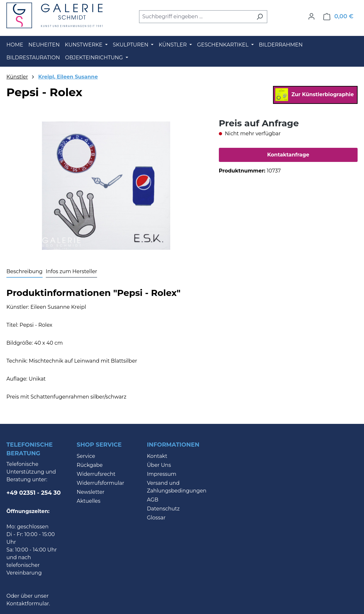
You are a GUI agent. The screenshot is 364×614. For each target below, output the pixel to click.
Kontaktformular (28, 604)
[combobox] (196, 17)
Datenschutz (163, 509)
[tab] (25, 272)
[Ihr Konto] (311, 16)
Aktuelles (88, 501)
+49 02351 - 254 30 (34, 493)
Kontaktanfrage (288, 155)
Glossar (156, 518)
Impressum (161, 474)
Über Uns (159, 465)
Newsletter (91, 492)
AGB (153, 500)
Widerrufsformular (100, 483)
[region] (106, 186)
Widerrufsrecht (96, 474)
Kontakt (157, 456)
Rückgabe (90, 465)
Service (86, 456)
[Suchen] (260, 17)
